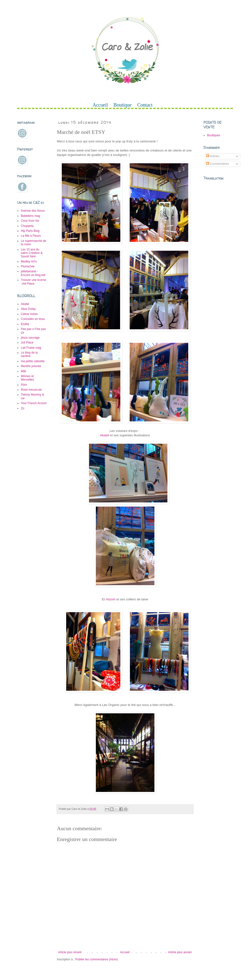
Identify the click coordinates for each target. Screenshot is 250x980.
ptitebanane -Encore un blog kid (33, 273)
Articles (213, 156)
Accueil (100, 105)
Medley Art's (29, 262)
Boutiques (214, 135)
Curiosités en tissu (33, 319)
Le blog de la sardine (29, 354)
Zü (23, 408)
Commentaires (218, 164)
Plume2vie (28, 266)
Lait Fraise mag (31, 348)
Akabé (105, 435)
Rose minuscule (31, 390)
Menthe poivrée (31, 366)
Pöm (24, 385)
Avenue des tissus (33, 211)
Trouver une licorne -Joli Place (33, 282)
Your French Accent (34, 403)
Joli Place (27, 343)
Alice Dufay (28, 309)
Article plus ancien (180, 952)
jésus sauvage (30, 338)
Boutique (122, 105)
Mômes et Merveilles (27, 378)
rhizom (111, 599)
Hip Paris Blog (30, 231)
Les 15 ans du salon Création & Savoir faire (32, 253)
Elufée (25, 324)
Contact (145, 105)
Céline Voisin (29, 314)
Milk (23, 371)
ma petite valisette (33, 361)
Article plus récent (70, 952)
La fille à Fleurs (31, 236)
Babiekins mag (31, 216)
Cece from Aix (30, 221)
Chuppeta (27, 226)
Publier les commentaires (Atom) (97, 959)
